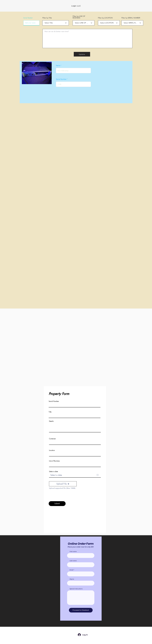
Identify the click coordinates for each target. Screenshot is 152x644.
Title (50, 412)
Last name (73, 561)
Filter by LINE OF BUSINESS (79, 17)
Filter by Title (47, 18)
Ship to (72, 579)
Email (71, 570)
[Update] (82, 54)
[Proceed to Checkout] (81, 610)
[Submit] (57, 504)
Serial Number (28, 18)
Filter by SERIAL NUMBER (131, 18)
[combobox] (81, 583)
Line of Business (54, 461)
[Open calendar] (98, 475)
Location (52, 450)
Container (52, 439)
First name (73, 552)
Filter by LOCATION (105, 18)
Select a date (53, 471)
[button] (63, 484)
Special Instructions (76, 589)
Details (51, 421)
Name (58, 65)
